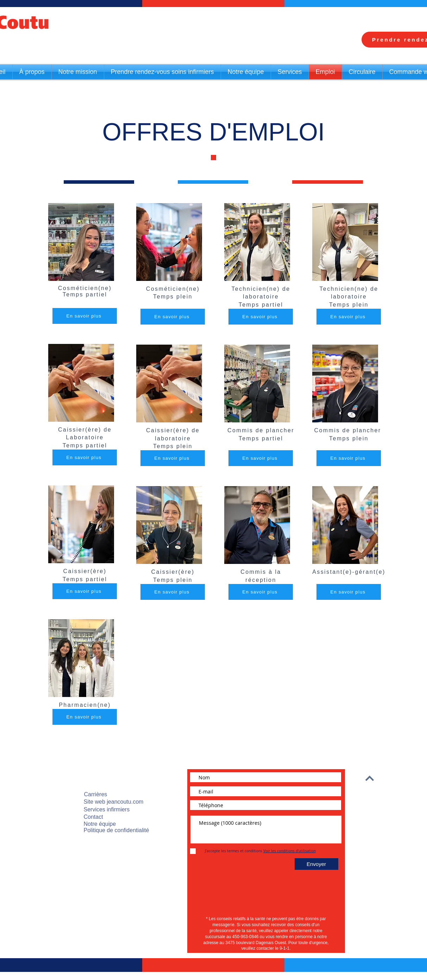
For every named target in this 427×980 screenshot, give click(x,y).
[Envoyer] (316, 864)
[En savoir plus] (85, 316)
